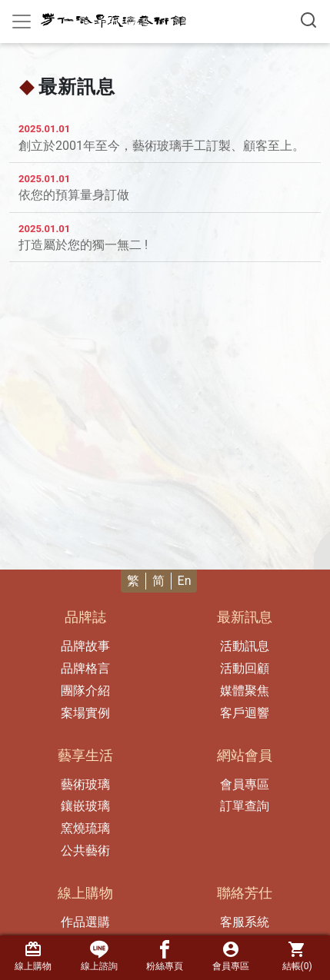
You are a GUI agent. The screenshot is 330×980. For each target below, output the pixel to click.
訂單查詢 (245, 806)
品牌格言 (85, 668)
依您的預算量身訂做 (74, 195)
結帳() (297, 956)
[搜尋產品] (308, 20)
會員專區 (245, 784)
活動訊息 (245, 646)
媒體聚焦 (245, 691)
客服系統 (245, 922)
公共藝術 (85, 850)
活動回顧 (245, 668)
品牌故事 (85, 646)
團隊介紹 (85, 691)
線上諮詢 (99, 956)
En (185, 581)
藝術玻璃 (85, 784)
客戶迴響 (245, 713)
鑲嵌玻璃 (85, 806)
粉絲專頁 (165, 956)
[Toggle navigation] (22, 22)
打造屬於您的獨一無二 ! (83, 245)
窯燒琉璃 (85, 828)
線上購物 (33, 956)
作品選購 (85, 922)
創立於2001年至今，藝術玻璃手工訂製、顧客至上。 (162, 146)
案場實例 (85, 713)
